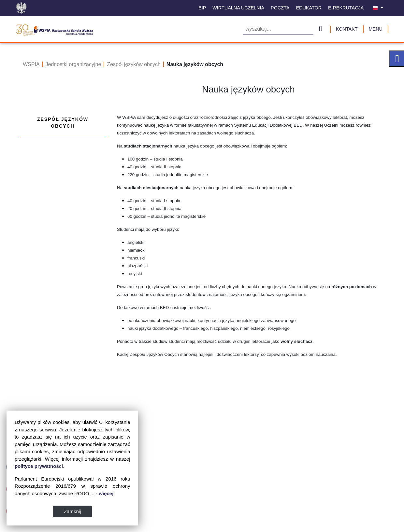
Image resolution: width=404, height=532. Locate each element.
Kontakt (347, 29)
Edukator (309, 8)
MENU (376, 29)
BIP (202, 8)
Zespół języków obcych (134, 64)
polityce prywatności (83, 466)
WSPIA (31, 64)
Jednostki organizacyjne (73, 64)
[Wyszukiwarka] (278, 29)
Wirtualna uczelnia (238, 8)
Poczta (280, 8)
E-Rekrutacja (346, 8)
